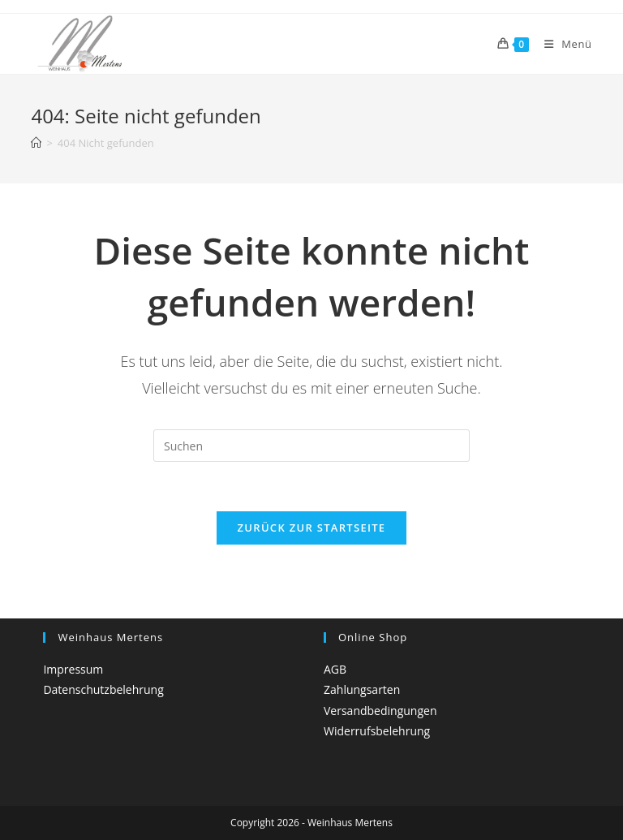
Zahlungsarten (362, 689)
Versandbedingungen (380, 711)
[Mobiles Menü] (562, 44)
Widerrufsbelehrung (377, 731)
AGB (335, 669)
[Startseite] (36, 143)
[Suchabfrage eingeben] (311, 446)
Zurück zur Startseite (312, 528)
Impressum (73, 669)
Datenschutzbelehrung (103, 689)
